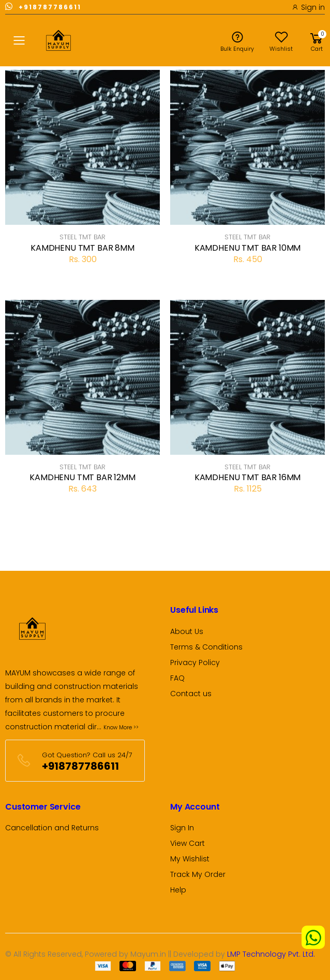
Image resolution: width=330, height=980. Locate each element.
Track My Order (198, 874)
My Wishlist (190, 859)
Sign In (182, 828)
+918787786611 (43, 6)
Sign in (308, 7)
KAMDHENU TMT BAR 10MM (248, 248)
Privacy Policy (195, 662)
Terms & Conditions (206, 647)
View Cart (187, 843)
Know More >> (121, 727)
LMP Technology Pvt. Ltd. (271, 954)
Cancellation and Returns (52, 828)
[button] (317, 40)
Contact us (191, 694)
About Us (187, 631)
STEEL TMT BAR (82, 237)
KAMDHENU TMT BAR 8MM (82, 248)
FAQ (177, 678)
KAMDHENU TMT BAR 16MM (248, 477)
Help (178, 890)
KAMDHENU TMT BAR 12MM (82, 477)
